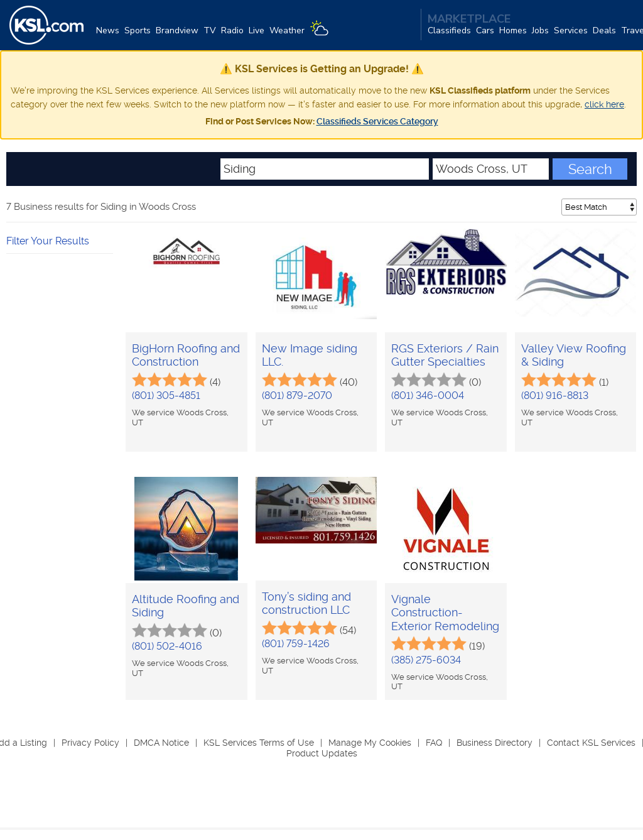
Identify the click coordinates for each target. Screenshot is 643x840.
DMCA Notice (161, 743)
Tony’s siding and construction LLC (306, 603)
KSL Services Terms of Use (259, 743)
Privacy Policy (90, 743)
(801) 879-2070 (297, 395)
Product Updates (322, 753)
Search (590, 169)
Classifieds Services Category (377, 121)
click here (604, 104)
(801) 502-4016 (167, 646)
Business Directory (494, 743)
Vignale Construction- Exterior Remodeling (445, 613)
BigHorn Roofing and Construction (186, 355)
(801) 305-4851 (166, 395)
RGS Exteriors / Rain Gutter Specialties (445, 355)
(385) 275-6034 (426, 660)
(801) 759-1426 (296, 644)
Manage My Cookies (370, 743)
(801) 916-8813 (555, 395)
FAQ (434, 743)
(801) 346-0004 (428, 395)
